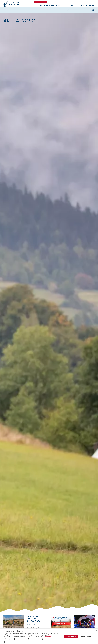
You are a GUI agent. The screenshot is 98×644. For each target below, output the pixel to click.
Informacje (86, 2)
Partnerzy (70, 5)
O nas (73, 10)
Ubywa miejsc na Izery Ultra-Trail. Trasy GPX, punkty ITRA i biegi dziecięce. (37, 619)
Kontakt (84, 10)
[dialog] (49, 636)
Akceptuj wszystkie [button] (71, 636)
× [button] (96, 630)
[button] (33, 642)
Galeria (62, 10)
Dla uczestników (59, 2)
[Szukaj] (93, 10)
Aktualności (49, 10)
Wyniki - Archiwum (87, 5)
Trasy (74, 2)
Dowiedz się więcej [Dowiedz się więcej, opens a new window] (46, 636)
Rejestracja (41, 2)
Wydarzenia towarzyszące (49, 5)
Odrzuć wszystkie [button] (86, 636)
